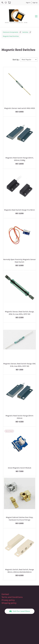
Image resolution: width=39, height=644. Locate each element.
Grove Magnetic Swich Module (20, 468)
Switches (25, 32)
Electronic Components (11, 32)
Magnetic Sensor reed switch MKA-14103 (20, 108)
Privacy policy (8, 600)
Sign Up (35, 3)
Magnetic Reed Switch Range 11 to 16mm (19, 210)
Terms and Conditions (12, 597)
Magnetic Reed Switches (11, 36)
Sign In (28, 3)
